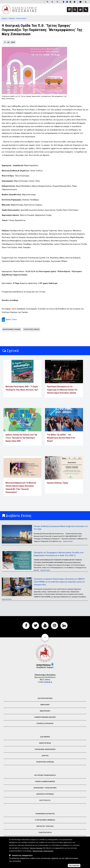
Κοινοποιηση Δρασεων (45, 762)
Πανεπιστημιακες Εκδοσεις (45, 717)
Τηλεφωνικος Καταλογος (45, 814)
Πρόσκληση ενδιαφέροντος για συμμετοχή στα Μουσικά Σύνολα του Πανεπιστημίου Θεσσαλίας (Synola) (62, 390)
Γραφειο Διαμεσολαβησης (45, 782)
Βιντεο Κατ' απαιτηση (45, 826)
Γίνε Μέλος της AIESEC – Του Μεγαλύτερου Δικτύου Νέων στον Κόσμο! (61, 438)
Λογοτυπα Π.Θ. (45, 800)
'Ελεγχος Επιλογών (36, 848)
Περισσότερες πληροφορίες (43, 851)
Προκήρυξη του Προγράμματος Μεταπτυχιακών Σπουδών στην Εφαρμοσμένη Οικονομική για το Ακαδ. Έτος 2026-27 (59, 554)
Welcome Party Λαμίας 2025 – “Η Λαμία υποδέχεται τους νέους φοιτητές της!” (22, 388)
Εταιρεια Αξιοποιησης (45, 723)
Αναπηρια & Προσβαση (45, 794)
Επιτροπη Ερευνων (45, 698)
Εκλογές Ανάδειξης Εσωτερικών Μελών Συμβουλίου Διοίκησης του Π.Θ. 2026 (61, 528)
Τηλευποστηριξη (45, 833)
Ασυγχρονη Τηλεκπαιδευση (45, 775)
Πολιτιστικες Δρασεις (32, 329)
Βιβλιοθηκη (45, 705)
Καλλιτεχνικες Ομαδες (12, 329)
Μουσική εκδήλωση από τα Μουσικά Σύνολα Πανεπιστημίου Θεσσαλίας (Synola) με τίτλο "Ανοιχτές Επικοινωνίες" (21, 488)
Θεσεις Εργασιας (45, 743)
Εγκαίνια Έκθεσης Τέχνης (58, 483)
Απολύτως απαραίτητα (22, 856)
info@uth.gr (48, 682)
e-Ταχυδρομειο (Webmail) (45, 820)
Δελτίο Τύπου (11, 319)
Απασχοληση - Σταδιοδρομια (45, 788)
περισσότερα (68, 541)
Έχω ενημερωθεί (74, 866)
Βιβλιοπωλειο (45, 711)
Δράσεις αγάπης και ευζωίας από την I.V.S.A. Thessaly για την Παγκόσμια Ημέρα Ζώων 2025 (21, 438)
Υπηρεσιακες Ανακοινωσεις (45, 749)
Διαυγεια (45, 756)
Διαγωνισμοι (45, 737)
